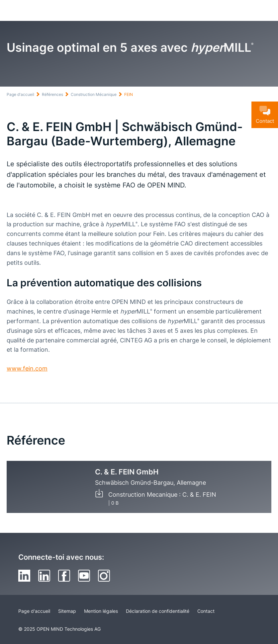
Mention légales (101, 611)
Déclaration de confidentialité (158, 611)
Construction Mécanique (94, 94)
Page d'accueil (20, 94)
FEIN (129, 94)
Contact (206, 611)
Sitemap (67, 611)
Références (52, 94)
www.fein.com (27, 368)
